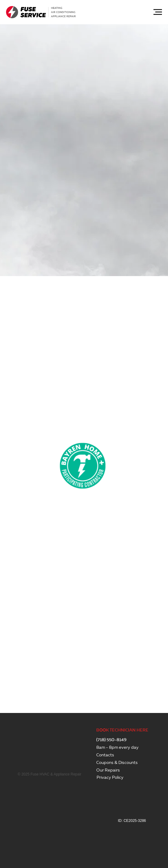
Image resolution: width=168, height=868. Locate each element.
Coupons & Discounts (117, 763)
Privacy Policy (110, 777)
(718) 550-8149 (111, 740)
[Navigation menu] (158, 12)
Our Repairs (108, 770)
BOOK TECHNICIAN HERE (122, 730)
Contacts (105, 755)
